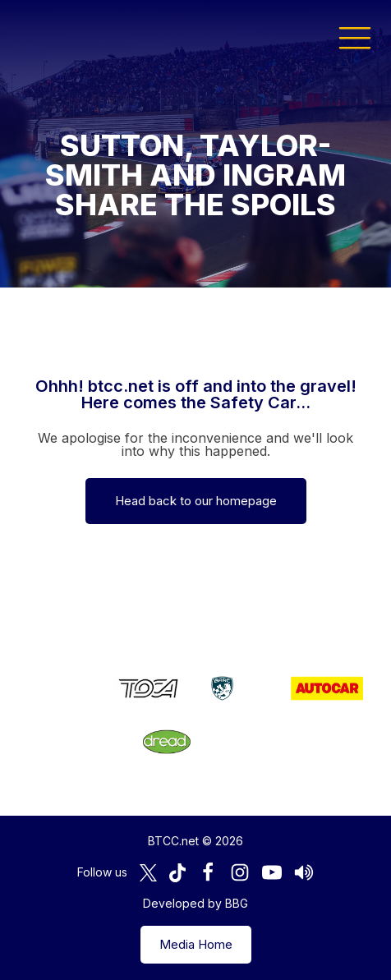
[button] (355, 37)
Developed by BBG (195, 903)
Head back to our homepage (196, 501)
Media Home (196, 944)
